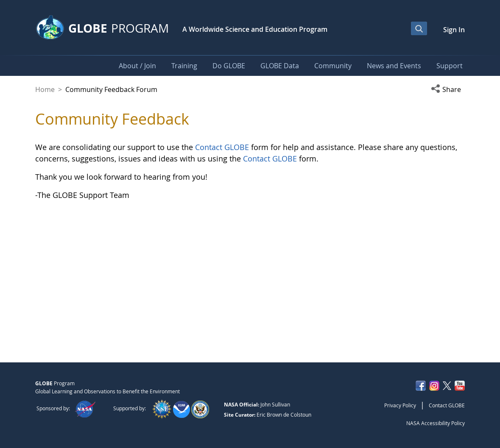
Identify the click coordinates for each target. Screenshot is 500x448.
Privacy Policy (400, 405)
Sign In (454, 30)
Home (45, 89)
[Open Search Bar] (419, 28)
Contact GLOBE (222, 147)
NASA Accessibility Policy (436, 423)
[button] (448, 89)
